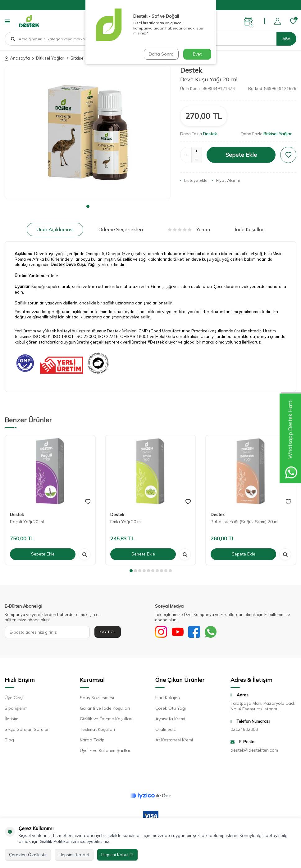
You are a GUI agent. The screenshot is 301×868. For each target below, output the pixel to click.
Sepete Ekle (241, 155)
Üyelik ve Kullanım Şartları (106, 751)
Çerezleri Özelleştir (28, 855)
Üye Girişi (14, 698)
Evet (197, 54)
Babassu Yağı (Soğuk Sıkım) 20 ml (244, 522)
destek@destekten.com (254, 750)
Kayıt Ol (108, 632)
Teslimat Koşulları (97, 730)
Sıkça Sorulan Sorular (27, 730)
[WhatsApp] (212, 632)
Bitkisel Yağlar (50, 58)
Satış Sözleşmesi (97, 698)
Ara (286, 39)
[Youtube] (178, 632)
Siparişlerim (16, 709)
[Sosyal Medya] (161, 632)
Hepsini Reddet (74, 855)
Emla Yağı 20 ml (126, 522)
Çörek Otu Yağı (171, 709)
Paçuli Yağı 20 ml (27, 522)
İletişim (11, 719)
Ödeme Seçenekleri (121, 229)
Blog (9, 740)
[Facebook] (195, 632)
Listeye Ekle (194, 180)
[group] (88, 132)
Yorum (189, 229)
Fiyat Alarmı (226, 180)
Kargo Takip (92, 740)
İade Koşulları (250, 229)
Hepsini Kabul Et (117, 855)
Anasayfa (17, 58)
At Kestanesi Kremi (174, 740)
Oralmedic (166, 730)
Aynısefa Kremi (170, 719)
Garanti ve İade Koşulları (105, 709)
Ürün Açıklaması (55, 229)
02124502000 (244, 730)
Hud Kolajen (168, 698)
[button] (88, 206)
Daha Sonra (161, 54)
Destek (191, 70)
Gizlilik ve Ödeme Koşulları (106, 719)
